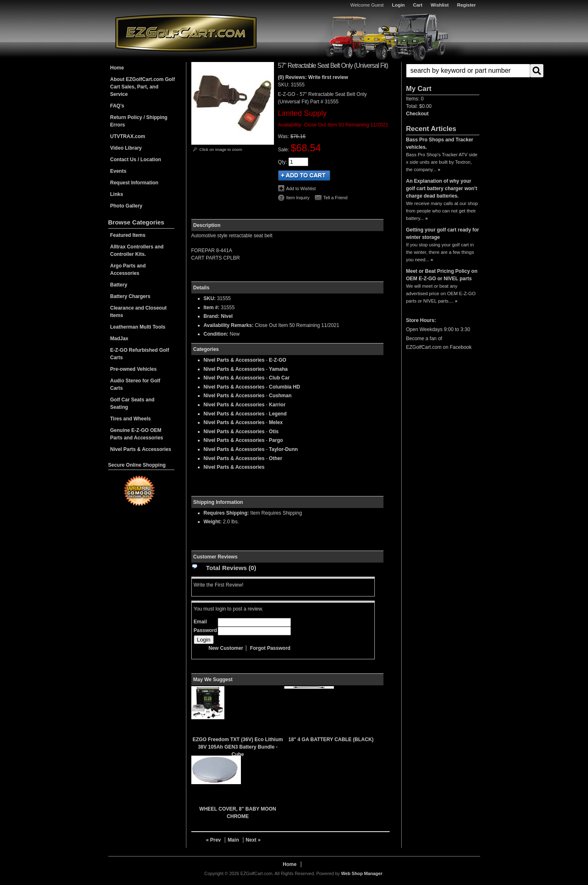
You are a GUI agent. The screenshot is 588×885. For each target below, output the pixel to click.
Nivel (227, 316)
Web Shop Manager (362, 873)
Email (200, 622)
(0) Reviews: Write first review (313, 77)
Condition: (216, 334)
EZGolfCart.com (186, 32)
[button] (443, 71)
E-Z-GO (278, 360)
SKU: (284, 85)
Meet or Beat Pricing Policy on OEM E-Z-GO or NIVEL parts (442, 275)
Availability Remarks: (229, 325)
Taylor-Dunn (283, 449)
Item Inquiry (298, 198)
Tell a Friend (335, 198)
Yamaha (278, 369)
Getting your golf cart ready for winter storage (443, 234)
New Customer (226, 648)
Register (467, 5)
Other (276, 458)
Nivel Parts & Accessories (234, 360)
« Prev (214, 840)
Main (233, 840)
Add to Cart (304, 175)
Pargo (276, 440)
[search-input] (468, 71)
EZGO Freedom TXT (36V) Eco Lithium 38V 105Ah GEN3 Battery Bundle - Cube (238, 747)
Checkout (418, 114)
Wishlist (440, 5)
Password (206, 630)
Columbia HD (284, 387)
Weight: (213, 522)
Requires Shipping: (226, 513)
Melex (276, 422)
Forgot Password (270, 648)
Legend (278, 414)
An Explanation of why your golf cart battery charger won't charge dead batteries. (442, 188)
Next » (253, 840)
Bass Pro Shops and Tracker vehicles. (440, 143)
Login (399, 5)
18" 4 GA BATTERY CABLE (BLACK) (331, 739)
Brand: (212, 316)
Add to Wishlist (301, 188)
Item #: (212, 308)
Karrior (277, 405)
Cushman (280, 396)
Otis (274, 432)
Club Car (279, 378)
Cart (418, 5)
